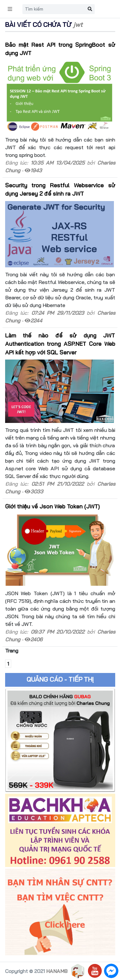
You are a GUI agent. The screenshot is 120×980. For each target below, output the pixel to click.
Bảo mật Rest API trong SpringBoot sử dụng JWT (60, 49)
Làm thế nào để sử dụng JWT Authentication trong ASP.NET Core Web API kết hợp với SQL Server (60, 344)
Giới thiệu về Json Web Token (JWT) (52, 506)
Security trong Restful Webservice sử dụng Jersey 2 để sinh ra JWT (60, 189)
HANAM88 (58, 971)
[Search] (54, 9)
